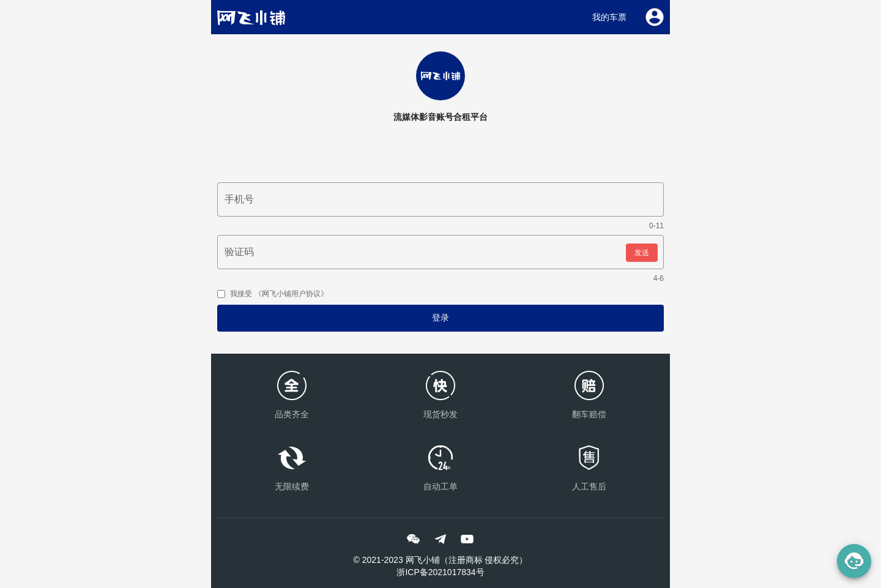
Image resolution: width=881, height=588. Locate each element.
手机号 (239, 199)
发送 (642, 253)
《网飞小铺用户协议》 (290, 294)
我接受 (273, 294)
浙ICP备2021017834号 (440, 572)
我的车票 (609, 17)
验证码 (239, 252)
